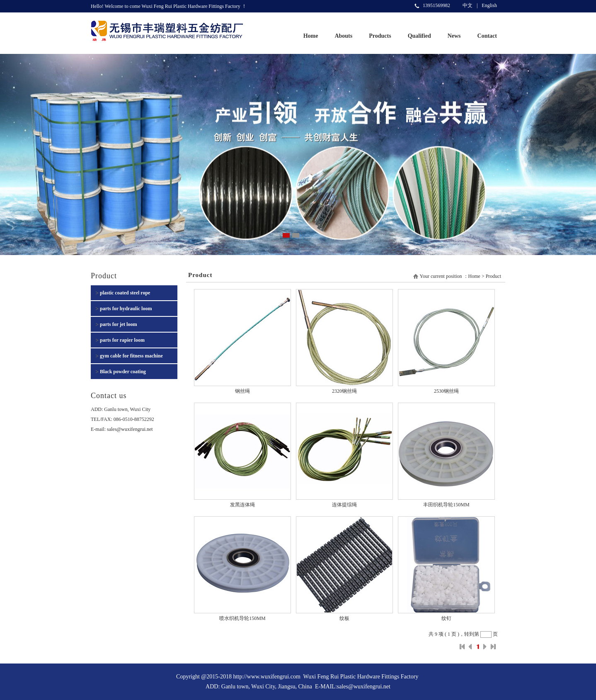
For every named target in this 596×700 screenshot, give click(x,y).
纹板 (344, 618)
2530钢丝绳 (446, 391)
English (489, 5)
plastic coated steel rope (125, 293)
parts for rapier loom (122, 340)
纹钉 (446, 618)
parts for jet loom (118, 324)
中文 (468, 5)
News (454, 36)
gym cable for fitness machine (131, 356)
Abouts (343, 36)
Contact (487, 36)
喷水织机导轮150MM (242, 618)
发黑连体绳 (242, 505)
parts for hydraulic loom (126, 309)
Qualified (419, 36)
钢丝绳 (242, 391)
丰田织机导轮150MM (446, 505)
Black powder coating (123, 372)
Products (380, 36)
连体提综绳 (344, 505)
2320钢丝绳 (344, 391)
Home (311, 36)
